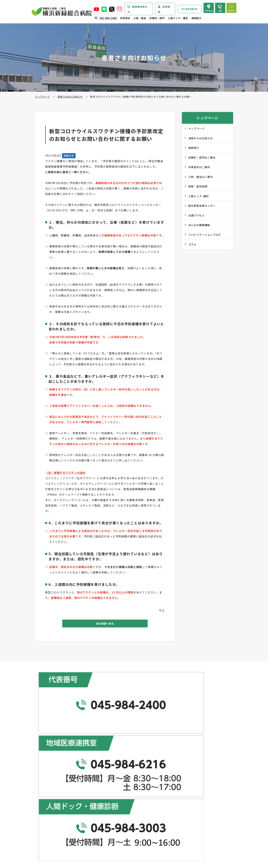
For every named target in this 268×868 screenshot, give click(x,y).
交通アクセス (196, 215)
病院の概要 (48, 774)
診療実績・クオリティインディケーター (64, 831)
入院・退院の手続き (118, 815)
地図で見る (100, 713)
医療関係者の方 (137, 9)
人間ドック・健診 (178, 18)
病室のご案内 (114, 829)
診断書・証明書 (116, 786)
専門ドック (177, 744)
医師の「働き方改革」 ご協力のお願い (129, 799)
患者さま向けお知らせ (70, 97)
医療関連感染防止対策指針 (57, 795)
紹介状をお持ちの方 (118, 752)
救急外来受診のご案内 (119, 772)
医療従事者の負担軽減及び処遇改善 (62, 815)
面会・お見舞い (116, 842)
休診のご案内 (114, 765)
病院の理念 (48, 781)
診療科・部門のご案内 (202, 157)
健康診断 (175, 751)
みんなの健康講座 (199, 225)
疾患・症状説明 (198, 186)
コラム (192, 244)
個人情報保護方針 (190, 9)
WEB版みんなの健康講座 (185, 781)
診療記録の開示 (116, 793)
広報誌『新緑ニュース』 (184, 774)
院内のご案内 (178, 810)
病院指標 (47, 845)
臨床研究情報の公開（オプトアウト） (63, 851)
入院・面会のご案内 (201, 177)
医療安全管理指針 (52, 788)
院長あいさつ (49, 767)
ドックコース (178, 738)
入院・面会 (140, 18)
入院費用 (112, 836)
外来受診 (125, 18)
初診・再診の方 (116, 745)
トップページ (42, 97)
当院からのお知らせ (201, 138)
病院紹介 (196, 18)
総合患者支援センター (202, 206)
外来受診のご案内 (199, 167)
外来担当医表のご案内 (119, 758)
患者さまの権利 (51, 802)
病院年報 (47, 838)
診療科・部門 (157, 18)
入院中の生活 (114, 822)
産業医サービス (179, 758)
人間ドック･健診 (199, 196)
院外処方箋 (113, 779)
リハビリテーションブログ (205, 235)
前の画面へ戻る (105, 624)
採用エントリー (179, 839)
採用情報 (164, 9)
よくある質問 (178, 824)
